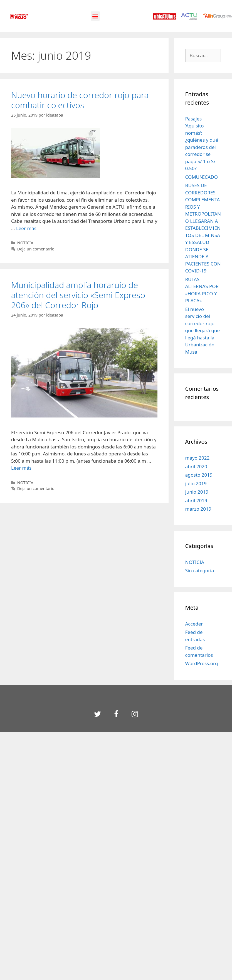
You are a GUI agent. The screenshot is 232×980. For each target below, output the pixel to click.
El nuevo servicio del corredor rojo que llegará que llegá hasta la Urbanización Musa (203, 330)
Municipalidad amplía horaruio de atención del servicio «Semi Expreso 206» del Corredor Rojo (78, 295)
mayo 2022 (198, 458)
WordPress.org (202, 663)
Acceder (194, 624)
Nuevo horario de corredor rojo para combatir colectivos (80, 100)
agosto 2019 (199, 475)
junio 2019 (197, 492)
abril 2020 (196, 466)
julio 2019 (196, 483)
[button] (95, 16)
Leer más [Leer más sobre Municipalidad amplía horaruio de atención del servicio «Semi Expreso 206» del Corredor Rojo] (21, 468)
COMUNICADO (202, 177)
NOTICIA (25, 243)
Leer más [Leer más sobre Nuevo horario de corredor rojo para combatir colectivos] (26, 228)
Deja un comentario (36, 249)
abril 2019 (196, 500)
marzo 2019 (198, 509)
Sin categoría (200, 570)
